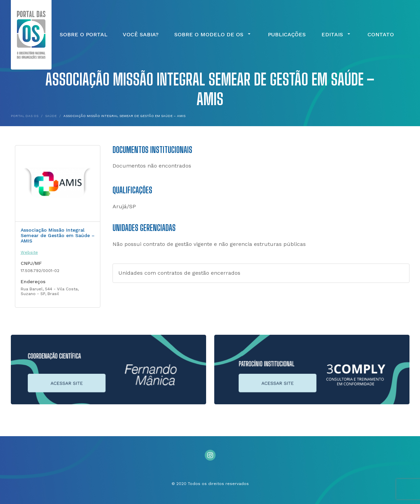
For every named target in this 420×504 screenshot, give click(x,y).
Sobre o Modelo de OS (213, 35)
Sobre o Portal (84, 35)
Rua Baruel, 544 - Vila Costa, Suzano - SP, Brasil (50, 291)
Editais (337, 35)
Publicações (287, 35)
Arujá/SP (124, 206)
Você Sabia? (141, 35)
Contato (381, 35)
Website (29, 252)
